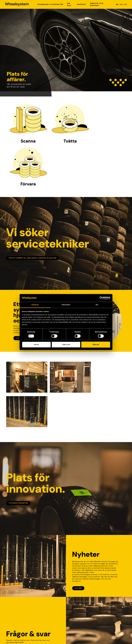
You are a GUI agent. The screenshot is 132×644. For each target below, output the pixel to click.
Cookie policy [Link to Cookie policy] (28, 638)
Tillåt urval (66, 345)
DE (126, 4)
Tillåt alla (96, 345)
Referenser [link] (72, 612)
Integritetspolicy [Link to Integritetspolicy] (13, 638)
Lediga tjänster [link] (74, 606)
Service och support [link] (76, 610)
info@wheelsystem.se (46, 615)
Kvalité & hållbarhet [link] (76, 608)
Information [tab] (66, 305)
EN (121, 4)
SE (117, 4)
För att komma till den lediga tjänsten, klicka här (33, 215)
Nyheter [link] (71, 604)
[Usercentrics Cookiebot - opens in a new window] (101, 298)
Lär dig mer (14, 572)
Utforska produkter (18, 425)
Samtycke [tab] (35, 305)
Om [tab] (97, 305)
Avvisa (36, 345)
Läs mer (19, 295)
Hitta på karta (43, 608)
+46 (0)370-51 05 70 (46, 622)
